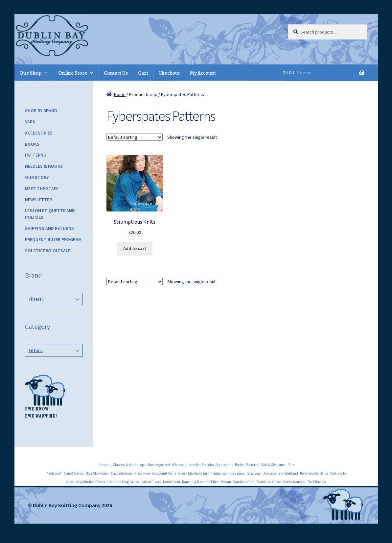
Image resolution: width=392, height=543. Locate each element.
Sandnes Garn (244, 482)
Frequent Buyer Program (53, 239)
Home (120, 94)
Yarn (30, 122)
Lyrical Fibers (151, 482)
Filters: (36, 299)
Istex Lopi (254, 473)
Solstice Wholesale (48, 251)
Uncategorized (159, 465)
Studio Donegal (294, 482)
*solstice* (54, 473)
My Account (203, 73)
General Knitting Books (53, 365)
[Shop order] (135, 137)
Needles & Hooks (44, 166)
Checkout (169, 73)
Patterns (35, 155)
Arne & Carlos (74, 473)
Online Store (73, 73)
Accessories (39, 133)
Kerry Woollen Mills (314, 473)
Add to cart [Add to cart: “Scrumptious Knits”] (135, 248)
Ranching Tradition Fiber (200, 482)
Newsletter (38, 200)
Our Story (37, 177)
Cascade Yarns (122, 473)
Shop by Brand (41, 111)
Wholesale (180, 465)
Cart (143, 73)
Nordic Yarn (172, 482)
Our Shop (31, 73)
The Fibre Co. (317, 482)
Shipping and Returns (49, 228)
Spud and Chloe (269, 482)
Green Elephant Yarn (194, 473)
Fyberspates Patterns (53, 314)
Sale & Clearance (274, 465)
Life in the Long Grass (123, 482)
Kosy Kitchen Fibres (90, 482)
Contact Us (116, 73)
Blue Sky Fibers (97, 473)
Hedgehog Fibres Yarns (228, 473)
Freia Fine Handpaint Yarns (155, 473)
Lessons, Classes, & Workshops (123, 465)
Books (32, 144)
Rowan (226, 482)
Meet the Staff (42, 188)
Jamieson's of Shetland (281, 473)
